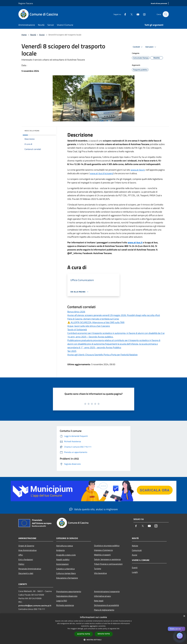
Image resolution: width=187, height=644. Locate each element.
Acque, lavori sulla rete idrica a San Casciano (89, 326)
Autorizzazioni (62, 564)
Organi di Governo (26, 546)
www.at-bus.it (138, 170)
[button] (94, 640)
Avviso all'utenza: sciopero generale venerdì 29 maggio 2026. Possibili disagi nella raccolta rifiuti (114, 315)
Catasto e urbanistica (65, 569)
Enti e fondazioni (26, 559)
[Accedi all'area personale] (159, 4)
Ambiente (60, 550)
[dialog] (93, 629)
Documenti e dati (26, 573)
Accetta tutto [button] (84, 634)
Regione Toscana (26, 3)
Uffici (21, 555)
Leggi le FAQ (62, 601)
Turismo (98, 569)
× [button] (184, 616)
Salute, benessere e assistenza (107, 559)
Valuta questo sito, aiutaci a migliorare (94, 509)
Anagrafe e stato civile (66, 555)
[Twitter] (130, 14)
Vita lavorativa (100, 573)
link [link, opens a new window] (118, 629)
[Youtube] (137, 14)
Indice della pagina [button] (32, 131)
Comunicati (137, 550)
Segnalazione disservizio (67, 596)
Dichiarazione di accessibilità (106, 605)
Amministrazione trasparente (107, 591)
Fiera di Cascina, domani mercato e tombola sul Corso (93, 319)
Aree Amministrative (27, 550)
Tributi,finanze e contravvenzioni (108, 564)
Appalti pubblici (63, 559)
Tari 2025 (72, 351)
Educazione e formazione (67, 578)
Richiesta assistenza (65, 605)
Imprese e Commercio (103, 550)
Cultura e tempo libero (66, 573)
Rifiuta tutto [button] (104, 634)
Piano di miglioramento (104, 610)
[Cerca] (166, 14)
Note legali (99, 601)
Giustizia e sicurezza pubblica (107, 546)
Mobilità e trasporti (102, 555)
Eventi (135, 568)
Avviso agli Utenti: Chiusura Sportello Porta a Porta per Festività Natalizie (102, 355)
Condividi (138, 47)
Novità (33, 35)
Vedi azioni (151, 47)
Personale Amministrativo (30, 569)
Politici (21, 564)
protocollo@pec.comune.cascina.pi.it (35, 606)
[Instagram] (143, 14)
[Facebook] (124, 14)
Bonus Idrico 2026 (76, 312)
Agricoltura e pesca (65, 546)
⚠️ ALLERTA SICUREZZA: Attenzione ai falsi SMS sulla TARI (96, 322)
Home (24, 35)
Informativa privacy (103, 596)
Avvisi (42, 35)
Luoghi (135, 572)
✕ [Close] (183, 629)
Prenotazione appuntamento (69, 591)
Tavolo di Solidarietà (77, 330)
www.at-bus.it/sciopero (101, 173)
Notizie (135, 546)
